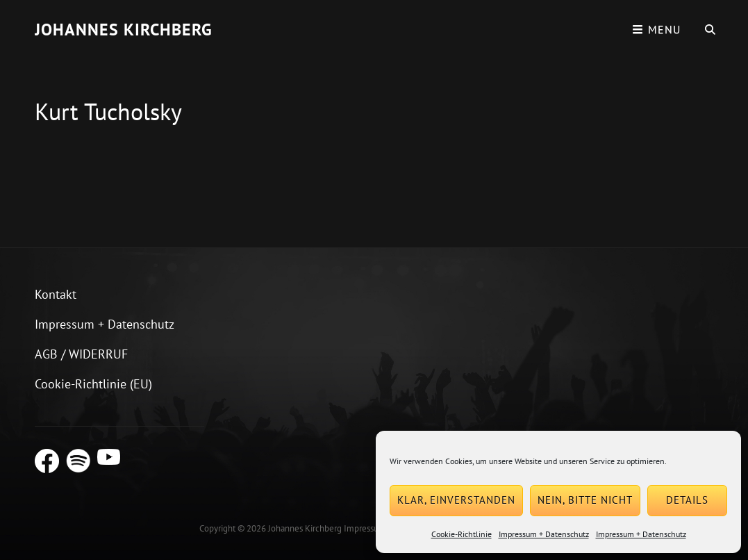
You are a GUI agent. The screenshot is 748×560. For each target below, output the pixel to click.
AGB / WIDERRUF (81, 354)
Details (687, 500)
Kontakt (56, 294)
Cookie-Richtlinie (462, 534)
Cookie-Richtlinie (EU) (93, 384)
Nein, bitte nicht (585, 500)
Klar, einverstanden (456, 500)
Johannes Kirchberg (124, 30)
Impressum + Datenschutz (544, 534)
